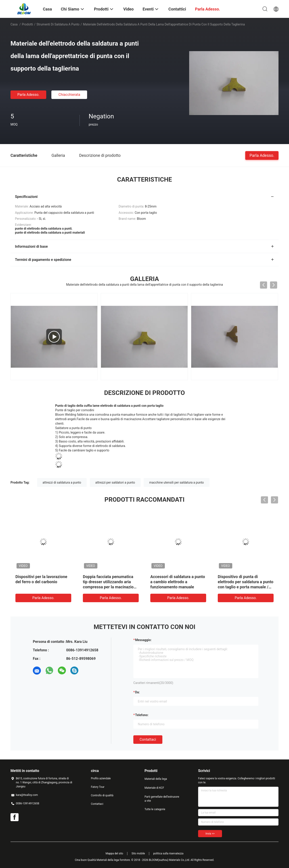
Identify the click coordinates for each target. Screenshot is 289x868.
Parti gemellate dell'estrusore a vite (162, 799)
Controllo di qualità (102, 795)
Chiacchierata (69, 95)
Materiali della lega (156, 779)
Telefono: (142, 715)
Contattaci (148, 739)
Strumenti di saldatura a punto (58, 24)
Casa (14, 24)
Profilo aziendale (101, 778)
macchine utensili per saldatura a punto (177, 482)
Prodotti (27, 24)
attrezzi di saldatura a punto (62, 482)
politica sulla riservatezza (168, 853)
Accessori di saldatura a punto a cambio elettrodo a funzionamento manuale (178, 582)
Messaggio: (143, 640)
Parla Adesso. (28, 95)
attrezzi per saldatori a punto (115, 482)
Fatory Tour (98, 787)
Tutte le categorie (155, 809)
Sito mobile (138, 853)
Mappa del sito (114, 853)
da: (137, 692)
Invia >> (210, 834)
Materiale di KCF (154, 788)
